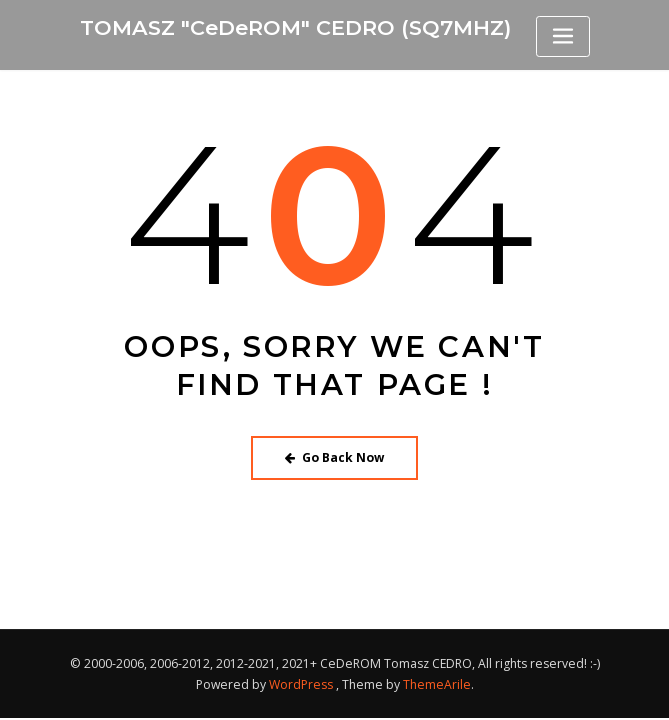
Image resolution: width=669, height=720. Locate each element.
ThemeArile (437, 684)
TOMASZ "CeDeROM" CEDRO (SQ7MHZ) (295, 27)
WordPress (301, 684)
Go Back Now (334, 457)
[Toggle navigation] (563, 36)
